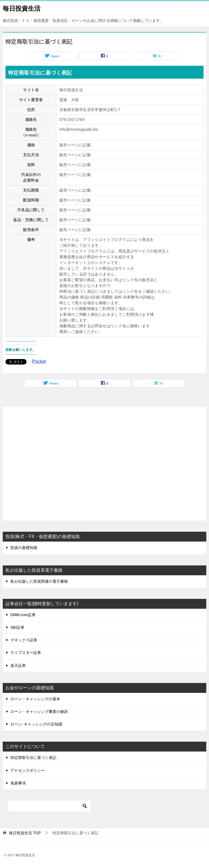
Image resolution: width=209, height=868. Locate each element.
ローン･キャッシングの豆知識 (36, 724)
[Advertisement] (104, 464)
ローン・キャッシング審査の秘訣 (39, 712)
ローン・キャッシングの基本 (35, 699)
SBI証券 (17, 627)
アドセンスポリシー (28, 770)
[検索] (49, 806)
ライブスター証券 (26, 653)
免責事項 (18, 783)
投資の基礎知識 (24, 548)
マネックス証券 (24, 640)
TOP (25, 833)
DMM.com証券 (23, 615)
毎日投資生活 (22, 8)
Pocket (39, 361)
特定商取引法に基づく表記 (33, 758)
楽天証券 (18, 665)
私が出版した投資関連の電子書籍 (39, 581)
